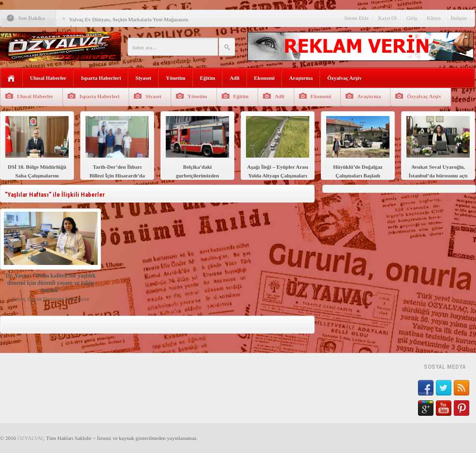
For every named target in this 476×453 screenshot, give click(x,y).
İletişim (459, 18)
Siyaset (143, 78)
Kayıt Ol (388, 18)
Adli (234, 78)
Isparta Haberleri (101, 78)
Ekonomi (265, 78)
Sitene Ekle (356, 18)
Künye (434, 18)
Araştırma (301, 78)
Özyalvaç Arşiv (344, 78)
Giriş (412, 18)
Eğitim (208, 78)
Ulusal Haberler (48, 78)
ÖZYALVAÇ (31, 438)
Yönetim (175, 78)
